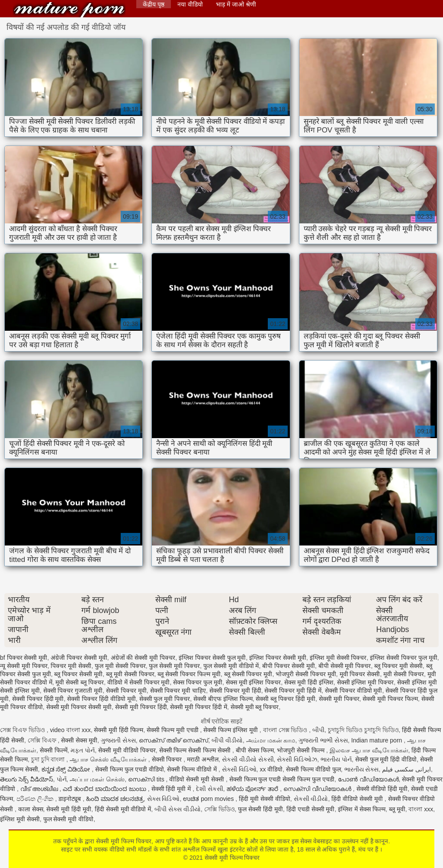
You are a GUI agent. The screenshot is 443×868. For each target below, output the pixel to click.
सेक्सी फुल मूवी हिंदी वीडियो (386, 759)
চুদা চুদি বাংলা (49, 759)
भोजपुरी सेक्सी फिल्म (302, 750)
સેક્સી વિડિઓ (239, 769)
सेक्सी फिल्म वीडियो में (193, 769)
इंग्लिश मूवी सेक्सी (20, 819)
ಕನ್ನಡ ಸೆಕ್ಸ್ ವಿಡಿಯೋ (67, 769)
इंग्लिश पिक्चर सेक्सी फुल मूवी (212, 658)
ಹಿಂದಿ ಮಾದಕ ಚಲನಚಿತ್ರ (115, 799)
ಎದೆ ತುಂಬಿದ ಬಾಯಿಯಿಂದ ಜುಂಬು (105, 789)
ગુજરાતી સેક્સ (118, 740)
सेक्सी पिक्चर (168, 759)
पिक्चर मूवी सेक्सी (71, 666)
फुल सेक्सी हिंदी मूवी (260, 809)
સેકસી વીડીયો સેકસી (248, 759)
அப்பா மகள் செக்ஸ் (97, 779)
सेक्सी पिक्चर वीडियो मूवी (354, 691)
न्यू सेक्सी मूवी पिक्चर (24, 666)
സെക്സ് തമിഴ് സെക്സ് (173, 740)
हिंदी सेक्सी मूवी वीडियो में (123, 809)
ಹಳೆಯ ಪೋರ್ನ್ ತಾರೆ (254, 789)
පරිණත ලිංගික (36, 799)
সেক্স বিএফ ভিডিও (23, 730)
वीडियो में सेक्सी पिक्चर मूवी (139, 682)
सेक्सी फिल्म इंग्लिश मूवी (231, 730)
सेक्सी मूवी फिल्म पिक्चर (69, 10)
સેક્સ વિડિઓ (164, 799)
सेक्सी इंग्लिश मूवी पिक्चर (366, 682)
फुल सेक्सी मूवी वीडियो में (231, 666)
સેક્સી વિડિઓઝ (297, 759)
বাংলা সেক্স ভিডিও (286, 730)
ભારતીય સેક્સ (362, 769)
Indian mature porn (377, 740)
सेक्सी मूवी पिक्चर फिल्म (390, 699)
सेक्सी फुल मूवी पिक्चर (165, 699)
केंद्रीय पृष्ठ (154, 4)
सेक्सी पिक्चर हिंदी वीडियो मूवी (101, 699)
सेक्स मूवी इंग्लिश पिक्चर (254, 682)
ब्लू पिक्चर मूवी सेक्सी (398, 666)
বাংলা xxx (421, 809)
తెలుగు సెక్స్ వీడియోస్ (27, 779)
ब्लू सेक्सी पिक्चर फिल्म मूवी (189, 674)
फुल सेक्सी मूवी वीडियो (69, 819)
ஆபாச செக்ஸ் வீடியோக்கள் (109, 759)
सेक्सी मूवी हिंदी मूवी (69, 809)
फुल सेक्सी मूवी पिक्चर (174, 666)
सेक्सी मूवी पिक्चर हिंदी (141, 707)
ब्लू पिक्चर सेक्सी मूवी (78, 674)
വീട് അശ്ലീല (40, 789)
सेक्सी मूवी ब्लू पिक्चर (255, 707)
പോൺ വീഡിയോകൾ (368, 779)
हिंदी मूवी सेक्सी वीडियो (265, 799)
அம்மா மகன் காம (271, 740)
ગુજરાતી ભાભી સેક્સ (323, 740)
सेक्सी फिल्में (54, 750)
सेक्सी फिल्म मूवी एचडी (173, 730)
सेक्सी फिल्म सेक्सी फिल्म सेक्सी (196, 750)
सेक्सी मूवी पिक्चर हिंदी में (199, 707)
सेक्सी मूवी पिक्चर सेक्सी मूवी (79, 707)
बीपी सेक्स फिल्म (255, 750)
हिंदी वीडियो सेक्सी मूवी (358, 799)
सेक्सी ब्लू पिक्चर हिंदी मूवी (286, 699)
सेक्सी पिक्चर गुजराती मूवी (73, 691)
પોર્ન (62, 779)
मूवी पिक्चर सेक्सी (360, 674)
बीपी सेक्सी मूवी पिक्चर (345, 666)
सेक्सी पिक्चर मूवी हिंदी (235, 691)
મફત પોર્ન (83, 750)
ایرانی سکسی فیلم (406, 769)
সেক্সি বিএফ (43, 740)
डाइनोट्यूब (71, 799)
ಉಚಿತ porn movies (209, 799)
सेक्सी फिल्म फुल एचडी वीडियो (130, 769)
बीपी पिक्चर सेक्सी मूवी (289, 666)
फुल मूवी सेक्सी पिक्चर (120, 666)
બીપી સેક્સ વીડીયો (178, 809)
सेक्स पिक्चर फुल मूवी (198, 682)
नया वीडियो (190, 4)
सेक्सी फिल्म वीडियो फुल (313, 769)
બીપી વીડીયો (227, 740)
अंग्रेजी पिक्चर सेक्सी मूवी (79, 658)
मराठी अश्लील (203, 759)
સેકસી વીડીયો (311, 799)
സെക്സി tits (147, 779)
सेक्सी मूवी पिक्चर (339, 699)
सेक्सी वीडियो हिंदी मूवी (382, 789)
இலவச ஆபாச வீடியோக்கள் (369, 750)
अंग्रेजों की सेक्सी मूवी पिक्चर (143, 658)
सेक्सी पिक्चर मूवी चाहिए (178, 691)
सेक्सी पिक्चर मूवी (126, 691)
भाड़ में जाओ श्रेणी (236, 4)
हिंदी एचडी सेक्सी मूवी (311, 809)
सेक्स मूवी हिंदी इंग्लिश (309, 682)
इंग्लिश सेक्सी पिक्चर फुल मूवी (404, 658)
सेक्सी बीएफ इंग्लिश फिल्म (223, 699)
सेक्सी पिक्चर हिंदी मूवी (38, 699)
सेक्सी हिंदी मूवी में (172, 789)
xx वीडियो (271, 769)
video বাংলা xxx (70, 730)
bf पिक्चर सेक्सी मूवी (24, 658)
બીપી (318, 730)
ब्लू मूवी (397, 809)
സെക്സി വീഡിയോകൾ (318, 789)
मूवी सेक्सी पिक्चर (404, 674)
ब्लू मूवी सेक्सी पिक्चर (130, 674)
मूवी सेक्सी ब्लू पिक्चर (80, 682)
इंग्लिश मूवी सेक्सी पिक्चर (338, 658)
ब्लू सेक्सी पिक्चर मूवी (248, 674)
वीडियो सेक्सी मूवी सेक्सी (197, 779)
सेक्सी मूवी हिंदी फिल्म (119, 730)
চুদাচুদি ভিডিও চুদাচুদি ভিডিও (363, 730)
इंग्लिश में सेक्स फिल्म (362, 809)
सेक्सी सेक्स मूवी (79, 740)
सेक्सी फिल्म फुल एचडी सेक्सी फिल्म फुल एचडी (282, 779)
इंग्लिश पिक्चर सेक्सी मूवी (278, 658)
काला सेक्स (31, 809)
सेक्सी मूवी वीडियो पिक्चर (127, 750)
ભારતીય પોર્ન (336, 759)
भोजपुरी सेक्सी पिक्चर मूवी (306, 674)
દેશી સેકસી (210, 789)
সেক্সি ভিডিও (220, 809)
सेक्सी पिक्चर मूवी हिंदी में (293, 691)
